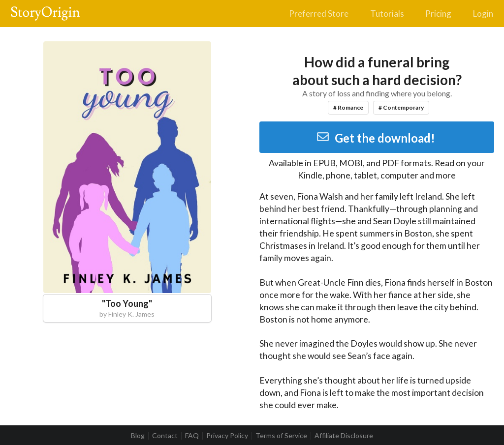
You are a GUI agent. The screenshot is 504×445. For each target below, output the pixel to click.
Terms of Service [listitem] (281, 436)
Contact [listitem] (165, 436)
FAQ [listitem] (192, 436)
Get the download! (376, 138)
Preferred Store (319, 14)
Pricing (438, 14)
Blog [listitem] (138, 436)
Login (483, 14)
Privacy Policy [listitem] (227, 436)
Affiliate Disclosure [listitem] (344, 436)
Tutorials (387, 14)
